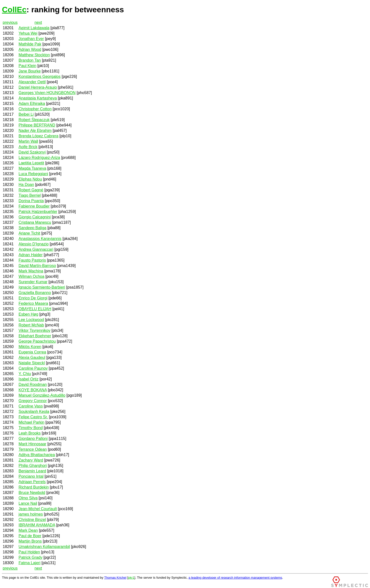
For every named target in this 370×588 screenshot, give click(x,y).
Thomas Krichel (115, 578)
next (38, 22)
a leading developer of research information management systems (235, 578)
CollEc (14, 10)
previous (10, 22)
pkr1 (131, 578)
